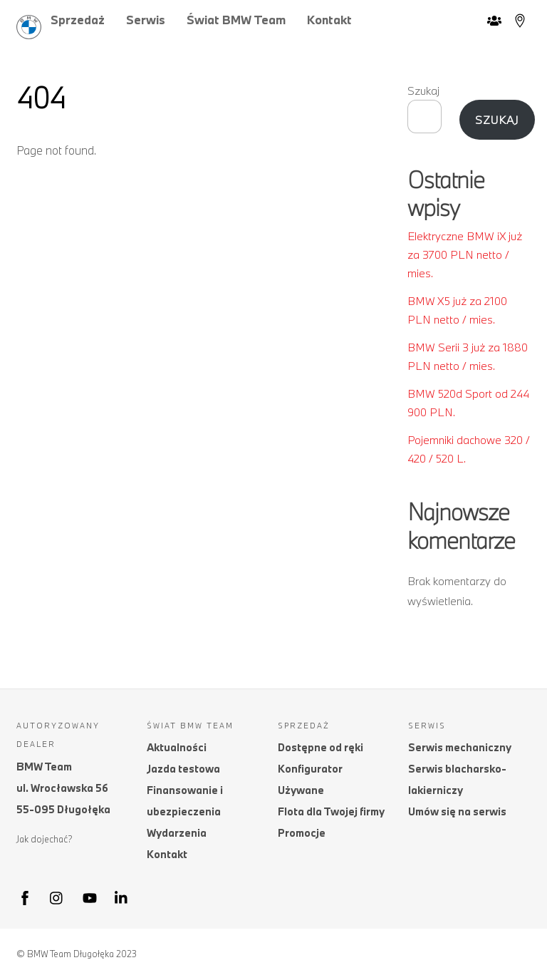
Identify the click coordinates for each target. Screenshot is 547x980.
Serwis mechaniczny (460, 747)
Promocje (302, 833)
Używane (301, 790)
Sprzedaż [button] (78, 20)
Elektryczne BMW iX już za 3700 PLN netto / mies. (465, 255)
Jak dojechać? (45, 839)
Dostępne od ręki (321, 747)
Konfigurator (310, 769)
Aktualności (177, 747)
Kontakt (329, 20)
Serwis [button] (146, 20)
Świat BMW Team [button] (236, 20)
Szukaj (423, 91)
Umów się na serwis (457, 811)
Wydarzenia (177, 833)
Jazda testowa (183, 769)
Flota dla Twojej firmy (331, 811)
